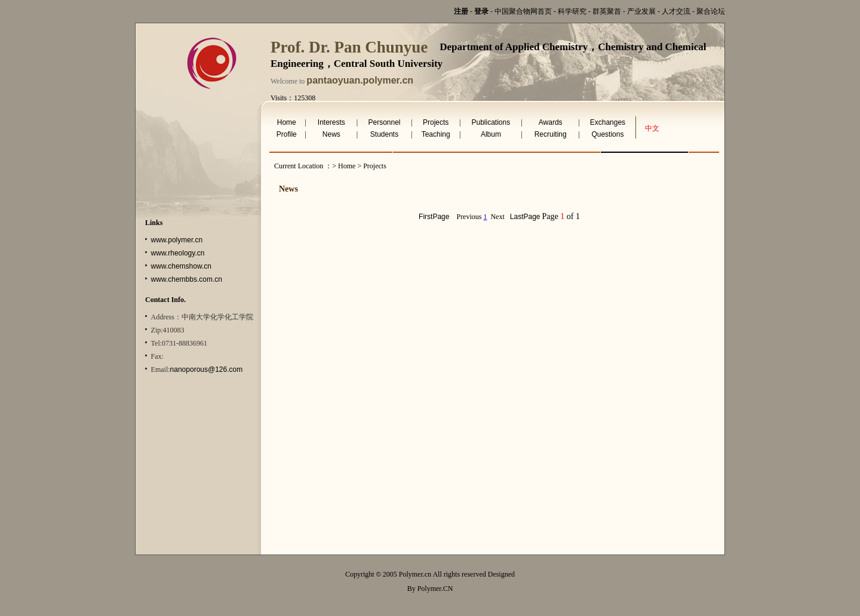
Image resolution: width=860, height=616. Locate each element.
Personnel (384, 122)
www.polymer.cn (177, 240)
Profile (287, 134)
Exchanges (608, 122)
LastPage (525, 217)
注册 (461, 11)
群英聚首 (607, 11)
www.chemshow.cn (181, 266)
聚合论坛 (711, 11)
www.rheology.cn (178, 253)
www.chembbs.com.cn (187, 279)
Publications (491, 122)
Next (497, 217)
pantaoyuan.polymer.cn (360, 80)
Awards (551, 122)
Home (287, 122)
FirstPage (434, 217)
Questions (607, 134)
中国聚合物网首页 (523, 11)
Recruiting (551, 134)
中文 (652, 128)
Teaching (436, 134)
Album (491, 134)
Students (384, 134)
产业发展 (641, 11)
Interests (331, 122)
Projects (436, 122)
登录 (481, 11)
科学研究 (572, 11)
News (331, 134)
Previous (469, 217)
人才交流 (676, 11)
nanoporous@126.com (207, 369)
